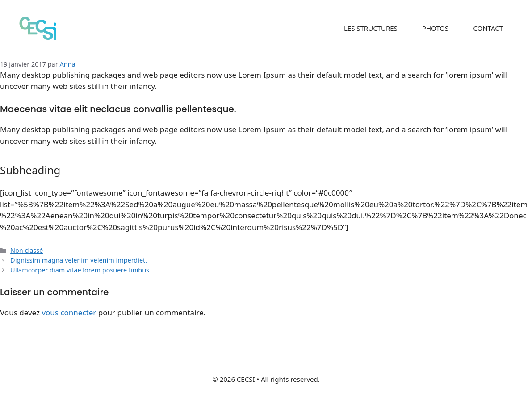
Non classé (27, 250)
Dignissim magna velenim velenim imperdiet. (79, 260)
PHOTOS (435, 28)
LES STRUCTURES (371, 28)
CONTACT (488, 28)
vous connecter (69, 312)
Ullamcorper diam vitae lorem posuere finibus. (81, 270)
